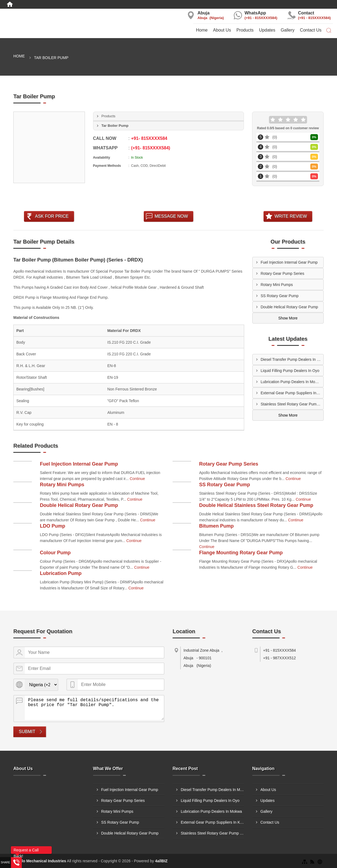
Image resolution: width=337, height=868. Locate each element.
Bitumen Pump (217, 526)
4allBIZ (161, 861)
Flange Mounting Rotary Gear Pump (241, 553)
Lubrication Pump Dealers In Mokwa (291, 382)
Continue (137, 479)
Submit (27, 732)
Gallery (288, 30)
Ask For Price (52, 216)
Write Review (291, 216)
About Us (222, 30)
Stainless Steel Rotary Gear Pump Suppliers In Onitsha (292, 404)
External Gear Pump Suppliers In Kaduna (292, 393)
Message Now (171, 216)
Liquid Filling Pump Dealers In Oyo (290, 371)
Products (245, 30)
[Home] (10, 4)
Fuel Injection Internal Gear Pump (289, 262)
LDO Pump (53, 526)
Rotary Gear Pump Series (283, 273)
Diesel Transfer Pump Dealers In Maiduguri (292, 359)
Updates (267, 30)
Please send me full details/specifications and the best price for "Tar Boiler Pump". (94, 708)
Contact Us (311, 30)
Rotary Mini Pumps (277, 285)
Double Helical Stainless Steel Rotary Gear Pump (256, 505)
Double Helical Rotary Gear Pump (289, 307)
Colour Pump (55, 553)
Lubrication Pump (61, 573)
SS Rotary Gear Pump (280, 296)
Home (202, 30)
